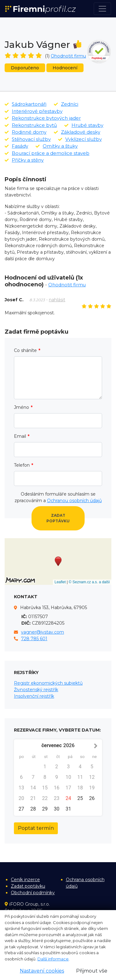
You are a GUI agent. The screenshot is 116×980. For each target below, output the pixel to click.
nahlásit (57, 300)
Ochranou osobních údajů (74, 501)
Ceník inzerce (25, 880)
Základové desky (77, 132)
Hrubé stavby (84, 125)
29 (45, 809)
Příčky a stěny (24, 160)
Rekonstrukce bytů (31, 125)
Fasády (16, 146)
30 (57, 809)
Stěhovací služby (28, 139)
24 (68, 798)
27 (21, 809)
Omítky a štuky (57, 146)
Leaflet (60, 582)
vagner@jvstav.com (43, 632)
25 (80, 798)
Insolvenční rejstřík (34, 696)
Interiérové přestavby (34, 111)
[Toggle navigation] (102, 9)
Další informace (53, 959)
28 (33, 809)
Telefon (22, 465)
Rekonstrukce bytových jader (43, 118)
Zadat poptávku (58, 518)
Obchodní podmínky (33, 893)
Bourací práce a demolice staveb (47, 153)
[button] (58, 561)
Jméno (21, 407)
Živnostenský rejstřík (36, 690)
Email (20, 436)
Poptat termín (36, 828)
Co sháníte (25, 350)
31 (68, 809)
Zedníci (66, 104)
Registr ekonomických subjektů (48, 683)
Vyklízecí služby (80, 139)
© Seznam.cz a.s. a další (89, 582)
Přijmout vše (92, 971)
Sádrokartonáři (26, 104)
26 (92, 798)
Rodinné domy (26, 132)
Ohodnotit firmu (68, 56)
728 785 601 (34, 639)
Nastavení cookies (42, 971)
